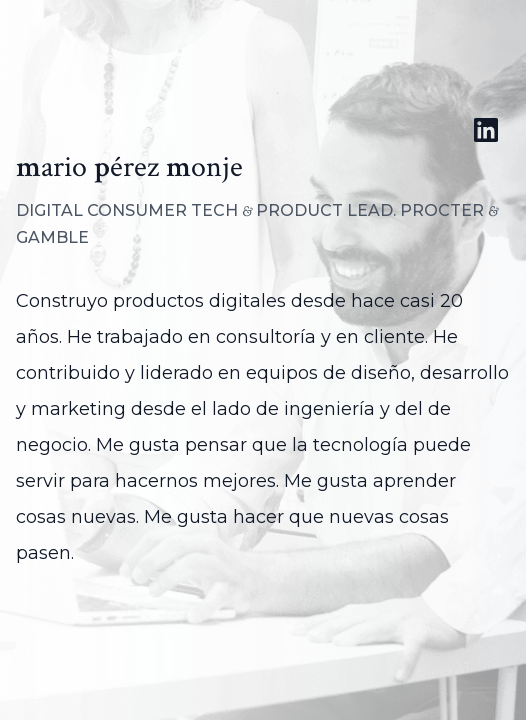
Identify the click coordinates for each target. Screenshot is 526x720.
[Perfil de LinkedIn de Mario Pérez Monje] (486, 130)
